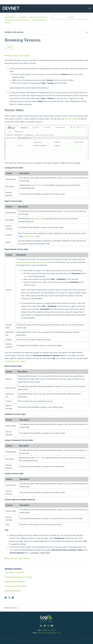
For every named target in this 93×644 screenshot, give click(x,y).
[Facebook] (6, 598)
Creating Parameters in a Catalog (18, 577)
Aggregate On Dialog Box (15, 581)
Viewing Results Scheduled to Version (32, 262)
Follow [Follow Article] (9, 47)
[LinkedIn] (13, 598)
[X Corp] (9, 598)
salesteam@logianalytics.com (49, 633)
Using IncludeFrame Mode (16, 586)
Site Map (75, 641)
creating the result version (15, 361)
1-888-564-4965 (49, 630)
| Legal (60, 641)
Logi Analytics (10, 17)
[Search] (70, 17)
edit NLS (39, 185)
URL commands (71, 119)
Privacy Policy (67, 641)
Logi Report (22, 17)
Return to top (12, 608)
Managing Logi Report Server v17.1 (17, 20)
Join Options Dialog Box (15, 572)
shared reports (30, 236)
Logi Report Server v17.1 (37, 17)
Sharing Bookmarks (13, 591)
